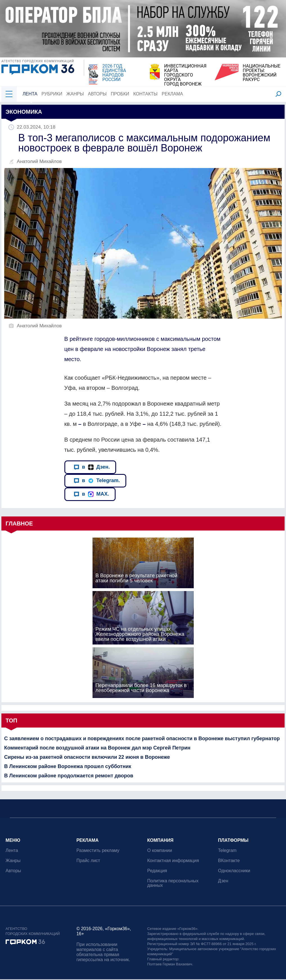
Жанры (75, 94)
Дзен (223, 881)
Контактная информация (173, 861)
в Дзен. (92, 467)
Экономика (24, 112)
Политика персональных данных (173, 883)
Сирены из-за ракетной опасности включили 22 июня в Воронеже (87, 757)
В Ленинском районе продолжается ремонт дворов (69, 776)
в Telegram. (97, 481)
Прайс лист (88, 861)
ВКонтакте (229, 861)
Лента (30, 94)
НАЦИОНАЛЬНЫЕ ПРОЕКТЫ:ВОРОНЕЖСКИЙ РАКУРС (262, 73)
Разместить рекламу (98, 850)
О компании (160, 850)
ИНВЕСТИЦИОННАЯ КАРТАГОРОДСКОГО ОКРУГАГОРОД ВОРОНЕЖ (185, 75)
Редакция (157, 871)
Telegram (227, 850)
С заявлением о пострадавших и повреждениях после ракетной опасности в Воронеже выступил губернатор (142, 739)
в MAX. (91, 494)
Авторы (97, 94)
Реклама (172, 94)
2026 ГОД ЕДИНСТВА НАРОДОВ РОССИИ (114, 73)
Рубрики (52, 94)
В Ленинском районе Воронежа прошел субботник (68, 766)
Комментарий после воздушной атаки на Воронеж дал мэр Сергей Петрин (97, 748)
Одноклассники (234, 871)
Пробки (120, 94)
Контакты (145, 94)
